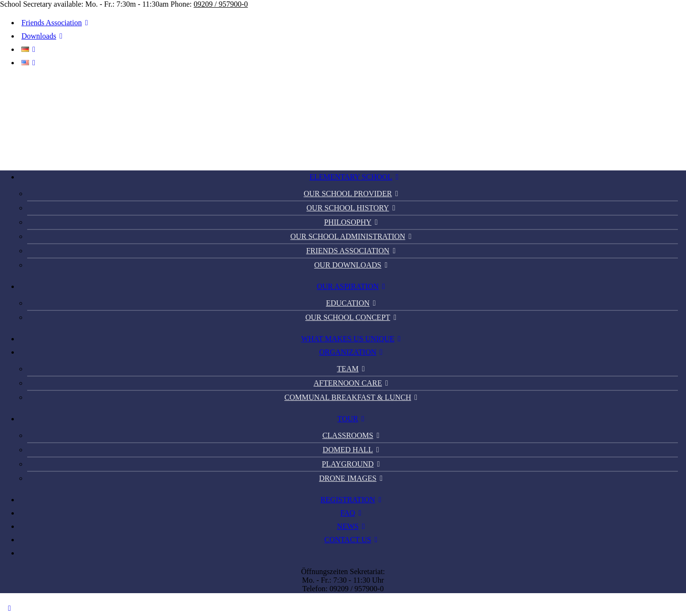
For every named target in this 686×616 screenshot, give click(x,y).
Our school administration (352, 236)
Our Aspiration (353, 286)
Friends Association (56, 23)
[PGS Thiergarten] (343, 119)
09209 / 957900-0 (221, 4)
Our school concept (353, 317)
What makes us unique (353, 339)
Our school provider (352, 194)
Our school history (352, 208)
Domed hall (352, 450)
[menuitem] (348, 23)
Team (352, 369)
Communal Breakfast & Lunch (353, 397)
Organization (353, 352)
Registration (353, 500)
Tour (352, 419)
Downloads (44, 36)
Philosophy (353, 222)
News (352, 526)
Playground (353, 464)
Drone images (353, 478)
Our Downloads (353, 265)
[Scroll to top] (10, 608)
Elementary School (356, 177)
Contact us (353, 540)
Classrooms (353, 435)
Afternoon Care (353, 383)
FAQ (353, 513)
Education (353, 303)
